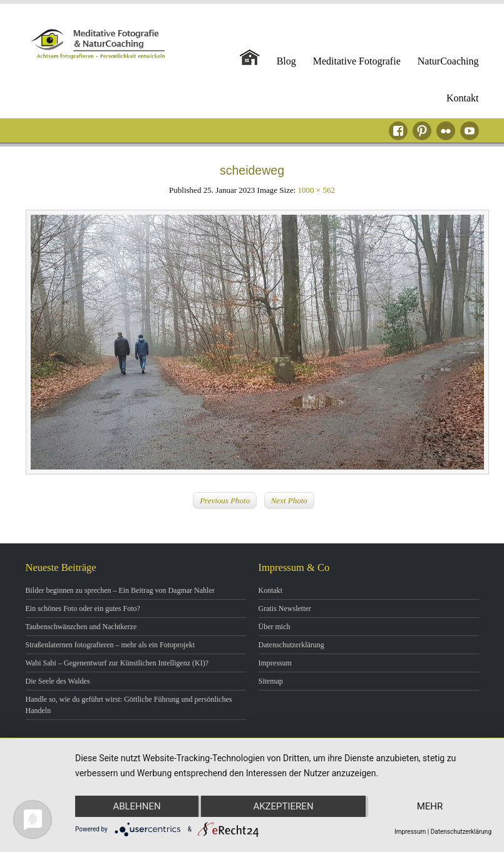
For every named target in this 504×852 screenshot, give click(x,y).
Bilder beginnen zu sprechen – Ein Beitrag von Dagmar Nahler (120, 590)
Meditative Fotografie (357, 61)
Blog (286, 61)
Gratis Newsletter (285, 608)
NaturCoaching (448, 61)
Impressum (275, 663)
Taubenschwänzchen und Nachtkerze (81, 627)
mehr (430, 806)
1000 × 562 (316, 190)
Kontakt (463, 98)
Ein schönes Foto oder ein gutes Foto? (83, 608)
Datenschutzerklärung (291, 645)
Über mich (275, 627)
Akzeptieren (283, 806)
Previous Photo (225, 500)
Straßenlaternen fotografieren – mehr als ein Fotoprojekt (111, 645)
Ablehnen (136, 806)
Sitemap (271, 681)
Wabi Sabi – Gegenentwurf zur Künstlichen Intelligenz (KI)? (117, 663)
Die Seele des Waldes (58, 681)
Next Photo (289, 500)
